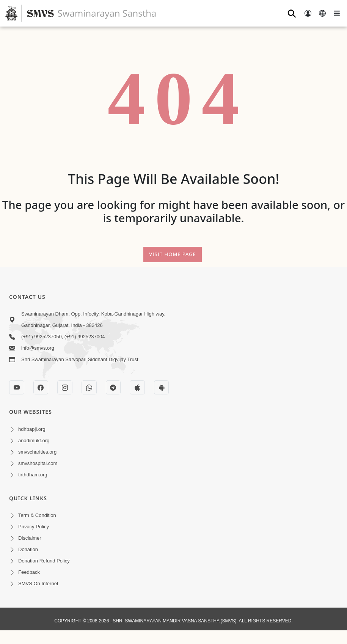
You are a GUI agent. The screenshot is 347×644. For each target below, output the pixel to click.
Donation (28, 549)
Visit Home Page (173, 254)
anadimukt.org (34, 441)
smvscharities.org (37, 452)
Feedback (29, 572)
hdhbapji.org (32, 429)
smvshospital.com (38, 463)
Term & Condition (37, 515)
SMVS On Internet (38, 584)
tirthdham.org (33, 475)
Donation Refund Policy (44, 561)
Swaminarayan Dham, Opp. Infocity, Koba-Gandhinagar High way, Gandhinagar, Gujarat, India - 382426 (93, 320)
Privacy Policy (34, 527)
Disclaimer (30, 538)
